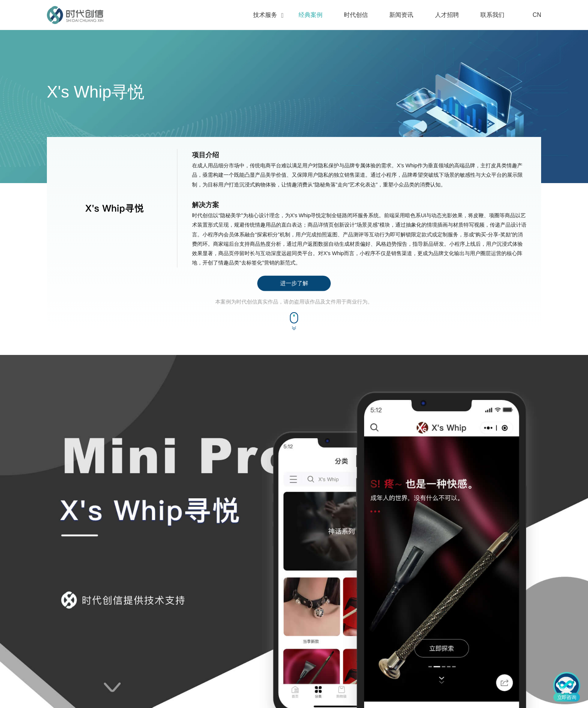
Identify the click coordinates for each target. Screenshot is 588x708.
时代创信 (356, 15)
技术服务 (265, 15)
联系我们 (492, 15)
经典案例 (310, 15)
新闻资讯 (401, 15)
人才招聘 (447, 15)
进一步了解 (294, 283)
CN (532, 15)
